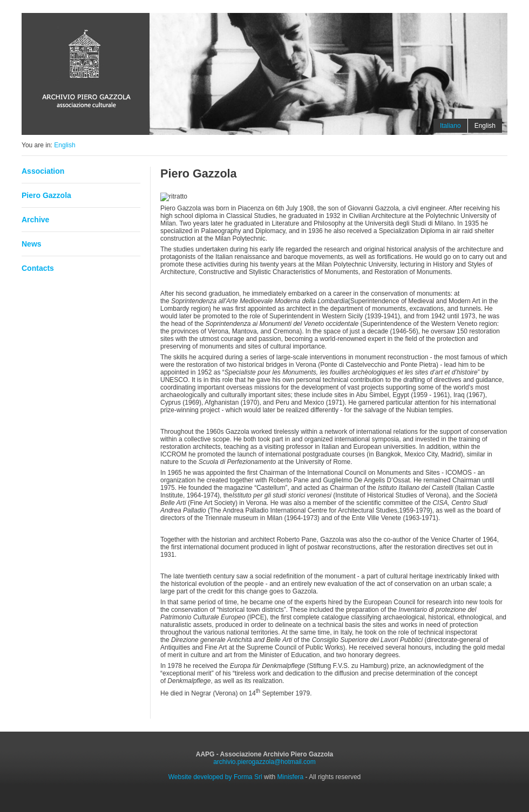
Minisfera (291, 777)
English (65, 145)
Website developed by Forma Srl (215, 777)
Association (43, 171)
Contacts (38, 268)
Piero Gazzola (46, 195)
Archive (35, 220)
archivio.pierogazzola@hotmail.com (264, 762)
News (32, 244)
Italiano (450, 126)
